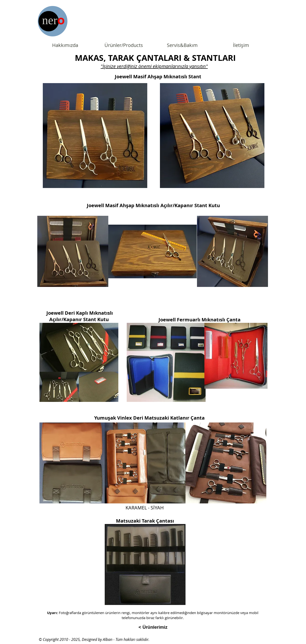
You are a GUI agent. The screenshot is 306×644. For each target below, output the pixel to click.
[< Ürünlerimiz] (153, 627)
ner (50, 20)
